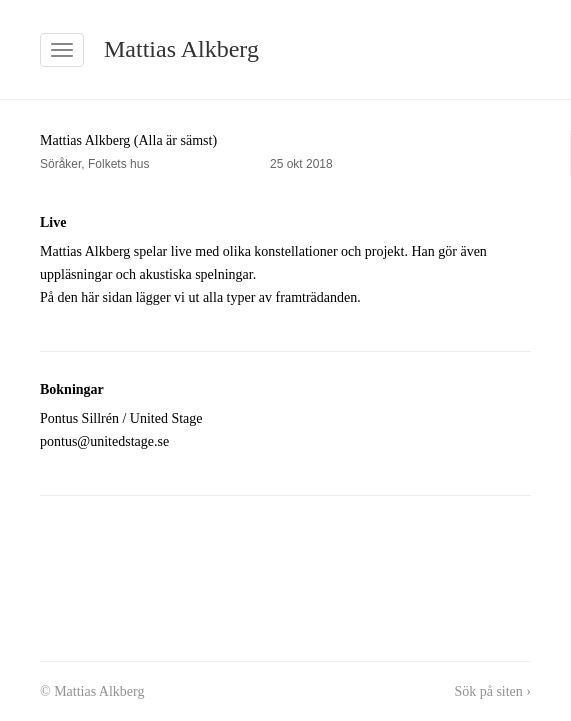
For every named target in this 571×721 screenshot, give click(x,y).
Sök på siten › (492, 691)
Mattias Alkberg (181, 49)
